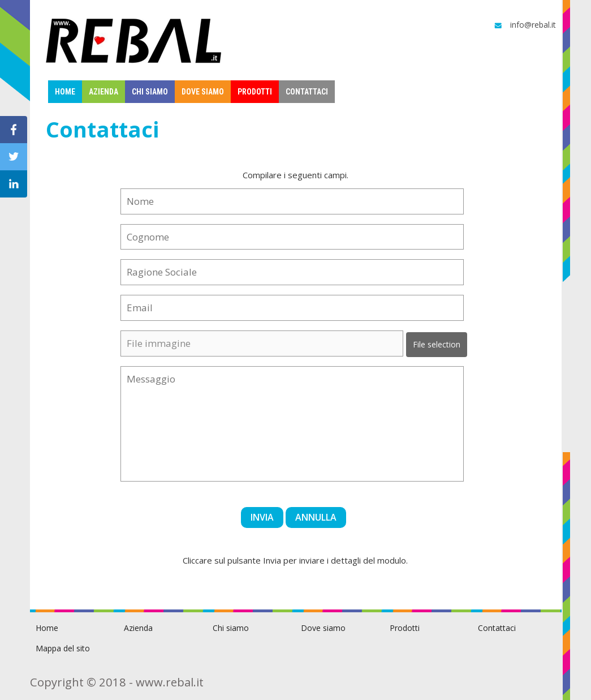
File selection (437, 344)
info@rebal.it (524, 25)
